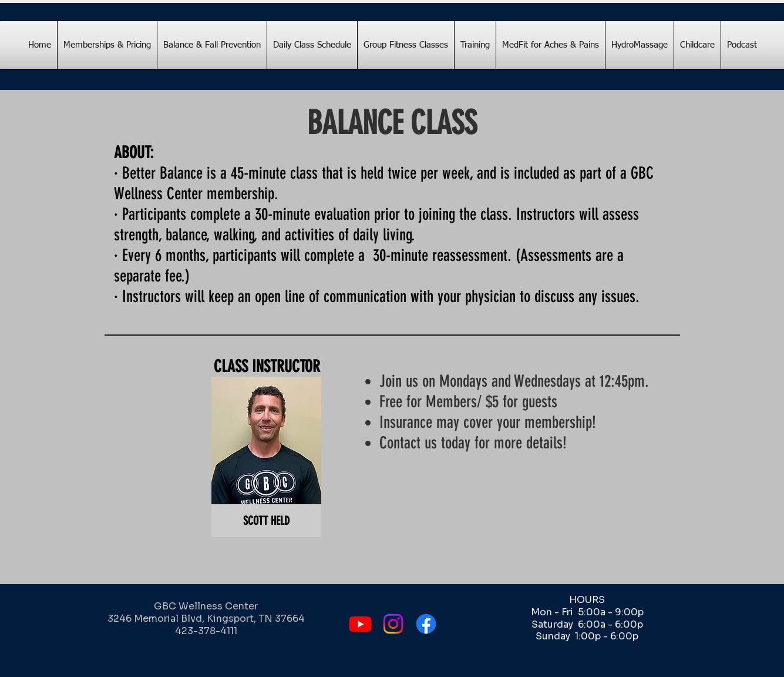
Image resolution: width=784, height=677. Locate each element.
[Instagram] (393, 624)
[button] (266, 457)
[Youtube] (360, 624)
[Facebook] (426, 624)
